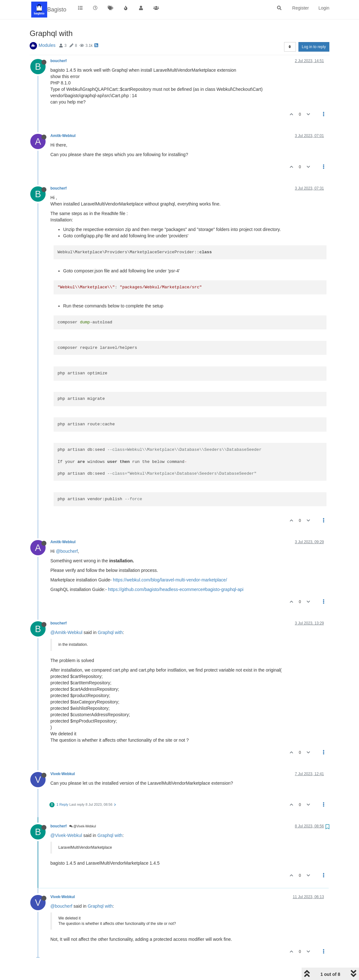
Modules (47, 45)
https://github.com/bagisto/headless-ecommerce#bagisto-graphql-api (176, 589)
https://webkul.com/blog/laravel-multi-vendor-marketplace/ (170, 580)
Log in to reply (314, 47)
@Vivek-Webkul (83, 826)
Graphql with (110, 632)
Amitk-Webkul (63, 136)
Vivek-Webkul (63, 774)
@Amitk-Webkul (66, 632)
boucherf (59, 61)
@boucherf (67, 551)
